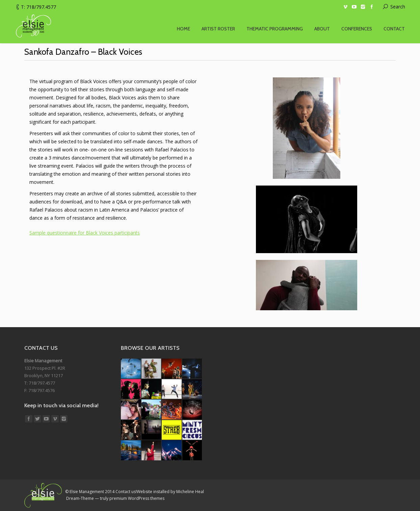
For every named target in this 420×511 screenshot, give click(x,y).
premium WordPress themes (137, 498)
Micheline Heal (190, 492)
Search (398, 7)
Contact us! (126, 492)
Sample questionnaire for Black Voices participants (85, 233)
